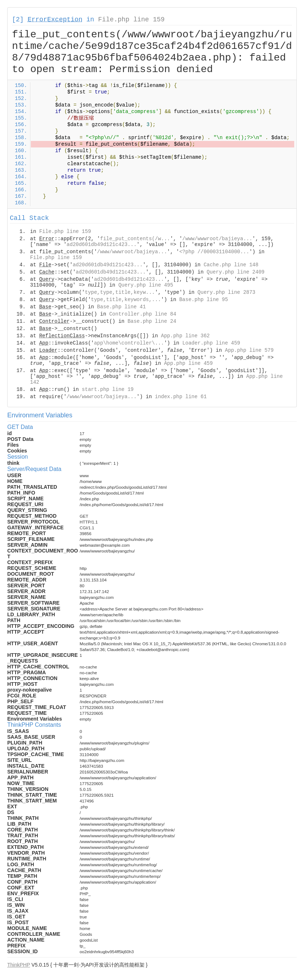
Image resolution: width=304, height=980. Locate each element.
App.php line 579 (249, 350)
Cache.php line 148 (231, 265)
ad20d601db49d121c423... (102, 245)
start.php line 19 (108, 389)
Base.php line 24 (152, 321)
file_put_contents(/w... (135, 239)
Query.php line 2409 (236, 272)
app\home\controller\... (129, 343)
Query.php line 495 (146, 285)
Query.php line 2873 (226, 292)
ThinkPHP (19, 965)
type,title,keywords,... (126, 300)
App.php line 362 (185, 336)
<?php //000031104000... (214, 252)
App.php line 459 (188, 363)
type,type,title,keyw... (120, 292)
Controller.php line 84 (143, 314)
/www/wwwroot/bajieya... (217, 239)
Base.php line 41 (121, 307)
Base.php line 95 (204, 300)
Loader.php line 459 (211, 343)
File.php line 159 (132, 20)
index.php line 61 (181, 397)
